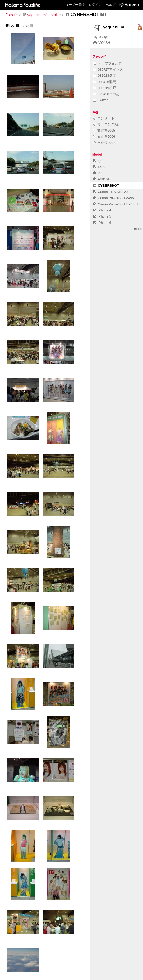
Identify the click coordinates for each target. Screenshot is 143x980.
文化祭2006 (104, 136)
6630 (99, 167)
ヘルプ (110, 5)
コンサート (104, 118)
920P (99, 173)
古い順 (28, 26)
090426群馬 (104, 82)
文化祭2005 (104, 130)
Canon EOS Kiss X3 (110, 192)
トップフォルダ (107, 63)
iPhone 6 (102, 223)
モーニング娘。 (107, 124)
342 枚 (100, 37)
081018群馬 (104, 76)
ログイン (95, 5)
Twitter (100, 100)
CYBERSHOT (106, 185)
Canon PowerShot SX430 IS (117, 204)
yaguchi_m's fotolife (41, 15)
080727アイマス (108, 69)
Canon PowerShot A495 (113, 198)
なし (99, 161)
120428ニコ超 (106, 94)
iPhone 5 (102, 216)
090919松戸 (104, 88)
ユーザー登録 (75, 5)
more (136, 229)
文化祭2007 (104, 143)
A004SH (102, 43)
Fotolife (11, 15)
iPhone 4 (102, 210)
